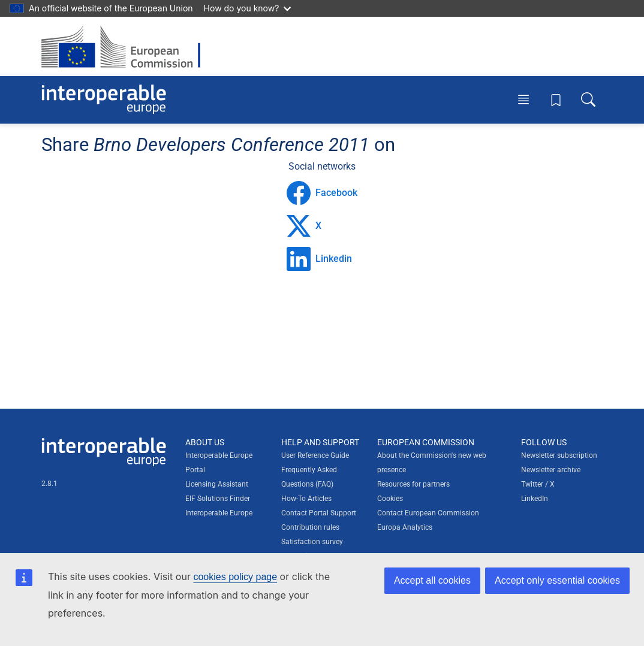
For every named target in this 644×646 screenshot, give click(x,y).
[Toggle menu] (523, 99)
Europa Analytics (405, 527)
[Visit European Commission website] (127, 46)
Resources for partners (413, 484)
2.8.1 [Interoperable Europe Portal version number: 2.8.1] (49, 484)
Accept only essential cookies (557, 580)
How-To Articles (306, 499)
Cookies (390, 499)
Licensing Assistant (217, 484)
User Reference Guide (315, 455)
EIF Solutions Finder (218, 499)
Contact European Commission (428, 513)
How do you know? (248, 8)
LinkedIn (535, 499)
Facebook (322, 193)
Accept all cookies (432, 580)
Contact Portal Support (319, 513)
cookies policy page (235, 577)
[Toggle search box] (588, 99)
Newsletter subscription (559, 455)
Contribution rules (310, 527)
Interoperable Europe (219, 513)
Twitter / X (538, 484)
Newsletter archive (551, 470)
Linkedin (319, 259)
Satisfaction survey (312, 542)
